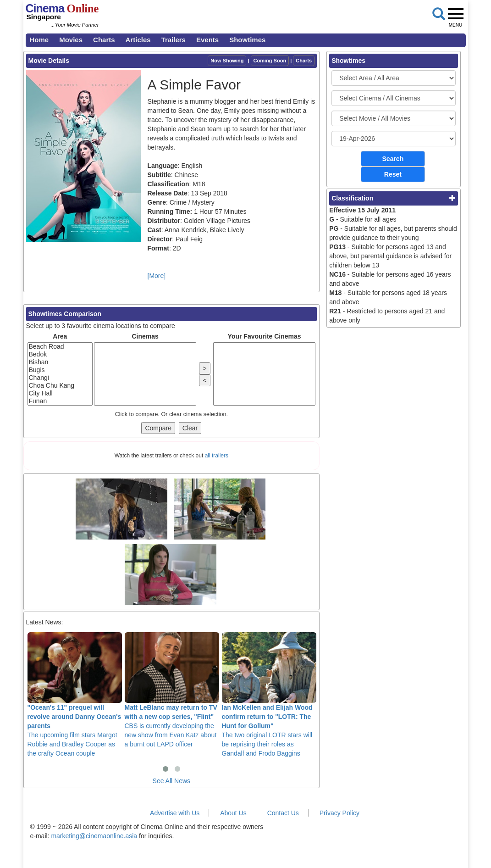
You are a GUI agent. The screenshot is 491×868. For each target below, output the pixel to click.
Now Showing (227, 61)
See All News (171, 781)
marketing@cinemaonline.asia (94, 836)
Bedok (60, 354)
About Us (233, 813)
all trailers (217, 456)
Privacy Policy (339, 813)
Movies (71, 40)
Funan (60, 401)
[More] (157, 276)
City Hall (60, 393)
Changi (60, 378)
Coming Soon (270, 61)
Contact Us (283, 813)
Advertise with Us (175, 813)
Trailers (174, 40)
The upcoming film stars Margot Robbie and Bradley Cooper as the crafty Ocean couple (75, 695)
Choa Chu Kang (60, 386)
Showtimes (247, 40)
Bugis (60, 370)
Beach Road (60, 347)
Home (39, 40)
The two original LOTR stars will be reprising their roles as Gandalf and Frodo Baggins (269, 695)
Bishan (60, 362)
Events (207, 40)
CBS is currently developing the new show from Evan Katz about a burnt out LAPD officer (172, 690)
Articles (138, 40)
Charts (104, 40)
